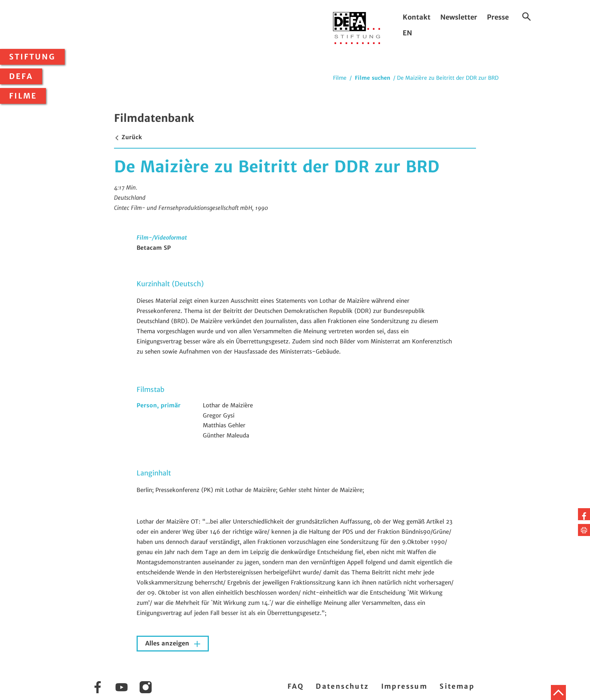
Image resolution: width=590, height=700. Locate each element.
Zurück (128, 137)
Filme (23, 96)
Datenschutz (342, 686)
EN (407, 33)
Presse (498, 17)
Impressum (404, 686)
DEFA (21, 76)
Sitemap (457, 686)
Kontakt (417, 17)
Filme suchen (373, 78)
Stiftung (32, 57)
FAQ (296, 686)
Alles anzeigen (168, 643)
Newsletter (459, 17)
